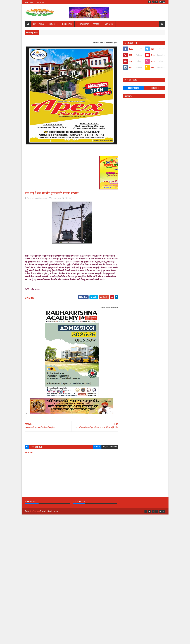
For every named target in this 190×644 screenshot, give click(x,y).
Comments (155, 88)
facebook (114, 447)
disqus (105, 447)
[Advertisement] (72, 437)
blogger (97, 447)
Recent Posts (134, 88)
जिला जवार (69, 198)
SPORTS (96, 24)
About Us (33, 2)
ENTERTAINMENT (83, 24)
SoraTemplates (35, 511)
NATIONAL (53, 24)
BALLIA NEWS (67, 24)
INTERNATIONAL (39, 24)
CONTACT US (108, 24)
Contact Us (41, 2)
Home (26, 2)
